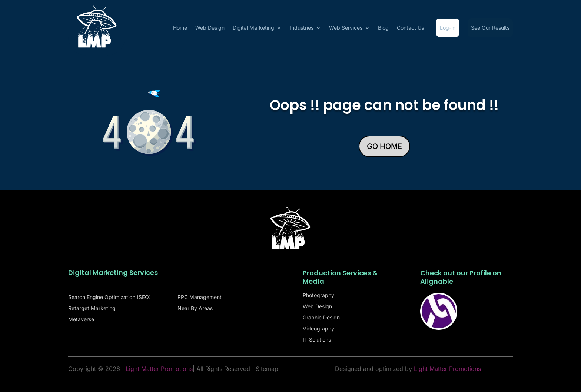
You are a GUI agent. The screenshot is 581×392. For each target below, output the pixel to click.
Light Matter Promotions (447, 369)
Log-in (448, 28)
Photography (318, 295)
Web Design (210, 28)
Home (180, 28)
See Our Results (490, 28)
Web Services (346, 28)
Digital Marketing (253, 28)
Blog (383, 28)
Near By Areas (195, 308)
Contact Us (410, 28)
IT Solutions (317, 340)
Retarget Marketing (92, 308)
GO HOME (384, 146)
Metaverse (81, 320)
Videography (318, 329)
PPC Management (200, 297)
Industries (302, 28)
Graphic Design (321, 318)
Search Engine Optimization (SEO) (109, 297)
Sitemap (267, 369)
